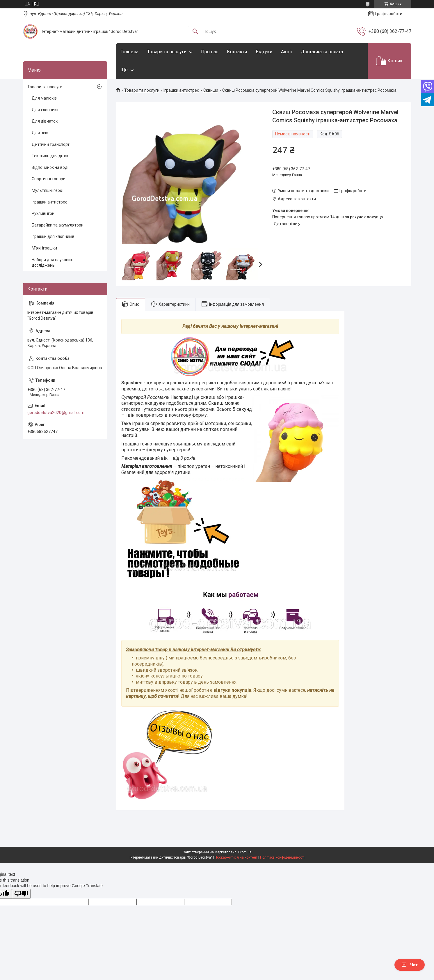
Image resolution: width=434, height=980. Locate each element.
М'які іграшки (44, 248)
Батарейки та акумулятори (58, 225)
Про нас (210, 52)
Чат (410, 965)
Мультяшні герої (48, 190)
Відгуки (264, 52)
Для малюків (44, 98)
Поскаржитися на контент (236, 857)
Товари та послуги (167, 52)
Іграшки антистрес (181, 90)
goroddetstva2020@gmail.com (56, 413)
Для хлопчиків (46, 110)
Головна (129, 52)
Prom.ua (245, 852)
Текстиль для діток (50, 156)
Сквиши (211, 90)
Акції (287, 52)
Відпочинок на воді (50, 167)
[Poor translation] (21, 894)
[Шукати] (195, 32)
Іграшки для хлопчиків (53, 236)
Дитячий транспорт (51, 144)
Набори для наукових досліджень (52, 263)
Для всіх (40, 133)
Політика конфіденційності (282, 857)
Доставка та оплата (322, 52)
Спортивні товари (49, 179)
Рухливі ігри (43, 213)
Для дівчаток (45, 121)
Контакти (237, 52)
